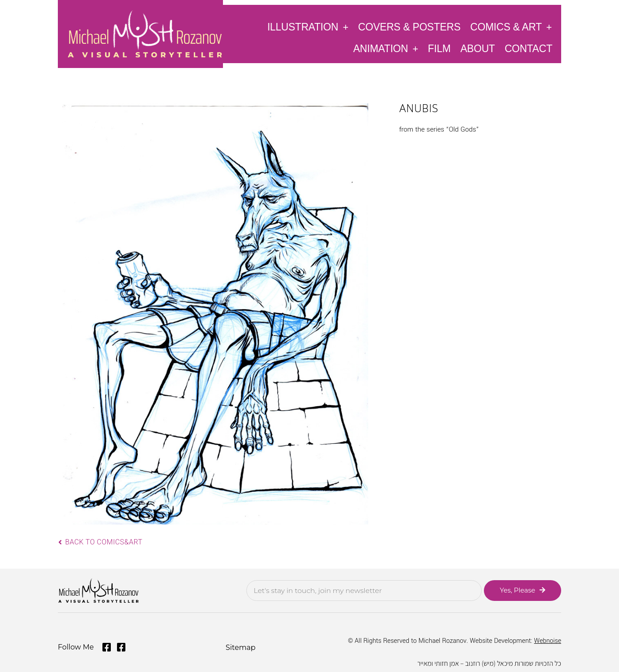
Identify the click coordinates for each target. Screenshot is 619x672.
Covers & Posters (409, 27)
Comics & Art (511, 27)
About (478, 49)
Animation (386, 48)
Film (439, 49)
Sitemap (240, 647)
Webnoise (547, 641)
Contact (528, 49)
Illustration (308, 27)
